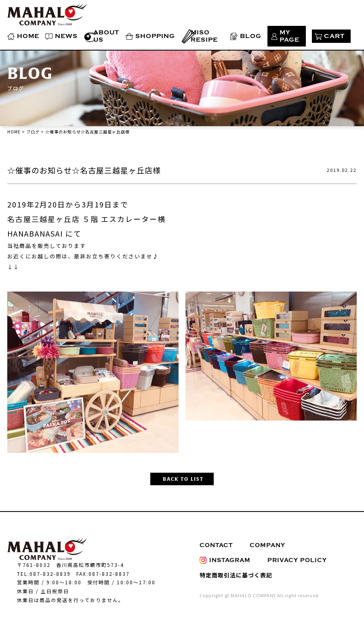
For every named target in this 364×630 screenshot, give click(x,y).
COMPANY (267, 545)
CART (334, 36)
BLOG (251, 36)
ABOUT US (106, 36)
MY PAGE (289, 36)
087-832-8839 (50, 574)
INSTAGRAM (225, 560)
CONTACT (216, 545)
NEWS (66, 36)
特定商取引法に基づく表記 (236, 575)
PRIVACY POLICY (297, 560)
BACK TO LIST (183, 479)
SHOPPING (155, 36)
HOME (28, 36)
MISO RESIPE (204, 36)
